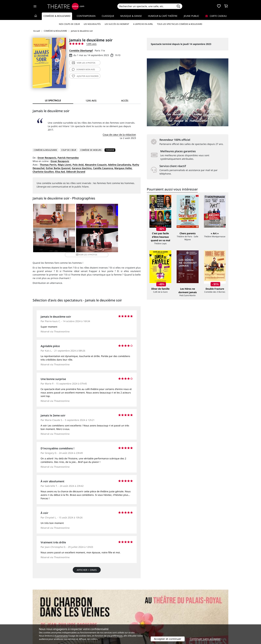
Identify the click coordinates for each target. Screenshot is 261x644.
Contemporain (86, 16)
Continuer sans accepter (205, 639)
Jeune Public (192, 16)
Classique (108, 16)
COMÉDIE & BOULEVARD (45, 150)
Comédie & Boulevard (57, 16)
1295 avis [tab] (91, 101)
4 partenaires (61, 636)
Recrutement (40, 616)
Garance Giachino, (82, 168)
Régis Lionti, (65, 165)
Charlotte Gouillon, (44, 172)
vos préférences (115, 636)
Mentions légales (42, 620)
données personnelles (103, 620)
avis (83, 69)
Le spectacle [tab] (53, 100)
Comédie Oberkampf (81, 50)
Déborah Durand (76, 172)
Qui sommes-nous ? (44, 613)
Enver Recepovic (60, 161)
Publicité (137, 616)
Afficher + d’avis (87, 567)
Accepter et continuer (168, 639)
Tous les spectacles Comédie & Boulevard (180, 24)
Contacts (37, 623)
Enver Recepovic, (47, 158)
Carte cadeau (216, 16)
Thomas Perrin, (48, 165)
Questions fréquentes (95, 616)
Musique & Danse (131, 16)
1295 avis (91, 44)
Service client (90, 613)
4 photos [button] (104, 241)
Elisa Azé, (60, 172)
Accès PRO (138, 620)
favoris (85, 76)
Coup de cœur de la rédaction (119, 135)
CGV (85, 620)
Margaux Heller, (123, 168)
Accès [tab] (125, 101)
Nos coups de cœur (69, 24)
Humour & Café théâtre (163, 16)
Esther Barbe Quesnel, (58, 168)
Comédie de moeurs (91, 150)
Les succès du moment (117, 24)
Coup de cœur (69, 150)
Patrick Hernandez (68, 158)
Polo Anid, (78, 165)
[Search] (146, 6)
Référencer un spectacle (146, 613)
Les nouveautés (92, 24)
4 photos (84, 63)
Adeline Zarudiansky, (120, 165)
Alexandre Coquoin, (96, 165)
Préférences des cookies (96, 623)
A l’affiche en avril (143, 24)
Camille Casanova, (103, 168)
